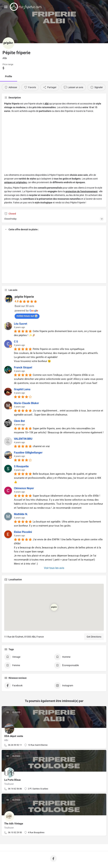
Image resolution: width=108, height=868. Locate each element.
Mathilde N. (21, 514)
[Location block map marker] (54, 607)
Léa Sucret (20, 324)
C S (16, 342)
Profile (9, 76)
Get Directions (94, 637)
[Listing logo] (8, 43)
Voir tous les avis (54, 568)
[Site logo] (27, 7)
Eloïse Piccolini (23, 532)
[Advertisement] (54, 145)
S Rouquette (21, 466)
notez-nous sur (27, 316)
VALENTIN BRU (23, 439)
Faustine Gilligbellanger (28, 453)
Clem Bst (19, 421)
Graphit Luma (22, 389)
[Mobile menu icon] (6, 7)
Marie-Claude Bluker (26, 403)
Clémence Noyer (24, 488)
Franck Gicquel (23, 367)
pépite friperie (24, 297)
